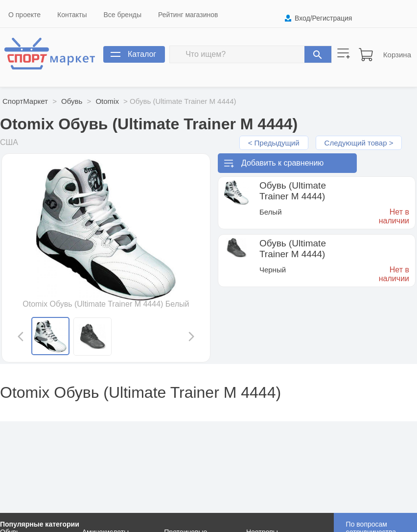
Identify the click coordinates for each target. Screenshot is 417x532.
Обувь (72, 101)
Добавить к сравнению (282, 163)
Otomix (107, 101)
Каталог (142, 54)
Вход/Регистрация (323, 18)
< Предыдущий (274, 143)
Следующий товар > (359, 143)
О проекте (24, 15)
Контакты (72, 15)
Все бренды (123, 15)
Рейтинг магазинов (188, 15)
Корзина (397, 55)
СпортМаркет (25, 101)
